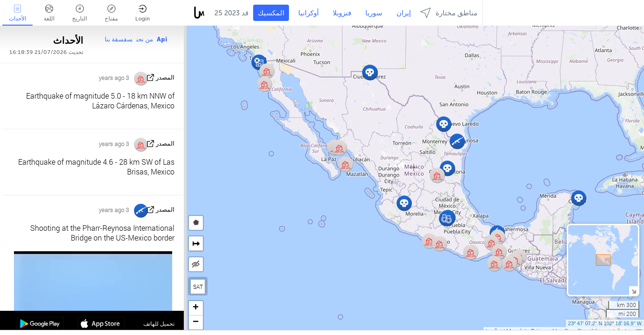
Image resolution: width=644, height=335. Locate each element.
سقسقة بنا (119, 39)
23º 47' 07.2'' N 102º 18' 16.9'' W (605, 323)
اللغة (49, 13)
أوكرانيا (309, 13)
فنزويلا (342, 13)
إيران (404, 13)
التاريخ (80, 13)
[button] (494, 264)
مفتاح (111, 13)
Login (143, 13)
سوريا (374, 13)
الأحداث (17, 13)
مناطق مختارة (449, 13)
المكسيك (271, 13)
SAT (198, 287)
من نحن (145, 39)
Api (162, 39)
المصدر (165, 77)
